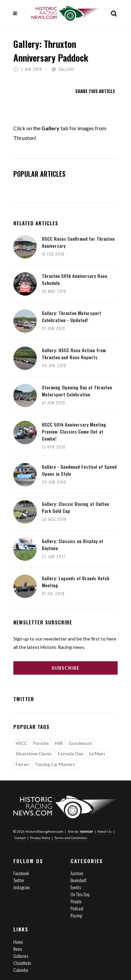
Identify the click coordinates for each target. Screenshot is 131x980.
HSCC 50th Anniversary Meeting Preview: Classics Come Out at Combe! (74, 431)
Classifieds (22, 963)
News (18, 949)
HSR (59, 743)
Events (76, 887)
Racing (76, 915)
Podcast (77, 908)
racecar (86, 831)
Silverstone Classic (34, 754)
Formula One (71, 754)
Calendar (21, 970)
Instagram (22, 887)
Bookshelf (78, 880)
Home (18, 942)
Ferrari (22, 764)
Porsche (41, 743)
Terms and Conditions (71, 838)
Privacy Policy (40, 838)
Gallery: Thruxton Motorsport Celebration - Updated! (72, 316)
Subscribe (65, 668)
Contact (20, 838)
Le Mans (97, 754)
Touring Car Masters (55, 764)
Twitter (19, 880)
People (76, 901)
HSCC (21, 743)
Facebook (21, 873)
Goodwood (80, 743)
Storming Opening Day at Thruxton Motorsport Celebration (77, 391)
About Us (104, 831)
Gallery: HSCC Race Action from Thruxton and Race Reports (74, 354)
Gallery (66, 69)
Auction (77, 873)
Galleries (21, 956)
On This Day (80, 894)
